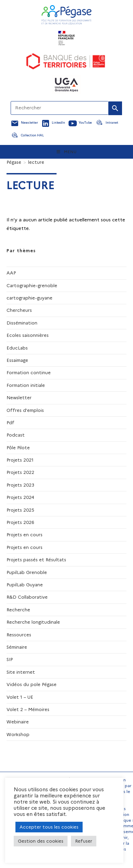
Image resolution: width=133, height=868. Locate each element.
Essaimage (17, 360)
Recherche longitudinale (33, 622)
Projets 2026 (20, 522)
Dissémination (22, 323)
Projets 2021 (20, 460)
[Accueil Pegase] (66, 15)
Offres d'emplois (25, 410)
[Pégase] (14, 162)
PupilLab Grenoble (27, 572)
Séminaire (17, 647)
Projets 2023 (20, 485)
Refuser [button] (84, 841)
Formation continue (29, 372)
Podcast (16, 435)
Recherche (18, 610)
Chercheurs (19, 310)
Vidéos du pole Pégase (32, 684)
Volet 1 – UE (20, 697)
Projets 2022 (20, 472)
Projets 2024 (20, 497)
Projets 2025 (20, 510)
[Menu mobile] (67, 152)
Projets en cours (25, 535)
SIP (10, 659)
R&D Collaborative (27, 597)
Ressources (19, 635)
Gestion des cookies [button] (41, 841)
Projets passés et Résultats (36, 560)
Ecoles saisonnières (28, 335)
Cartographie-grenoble (32, 285)
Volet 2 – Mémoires (28, 709)
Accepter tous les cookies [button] (49, 827)
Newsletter (19, 398)
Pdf (10, 423)
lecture (36, 162)
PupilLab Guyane (25, 585)
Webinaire (18, 722)
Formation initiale (26, 385)
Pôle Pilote (18, 448)
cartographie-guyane (29, 298)
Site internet (21, 672)
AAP (11, 273)
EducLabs (17, 348)
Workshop (18, 734)
